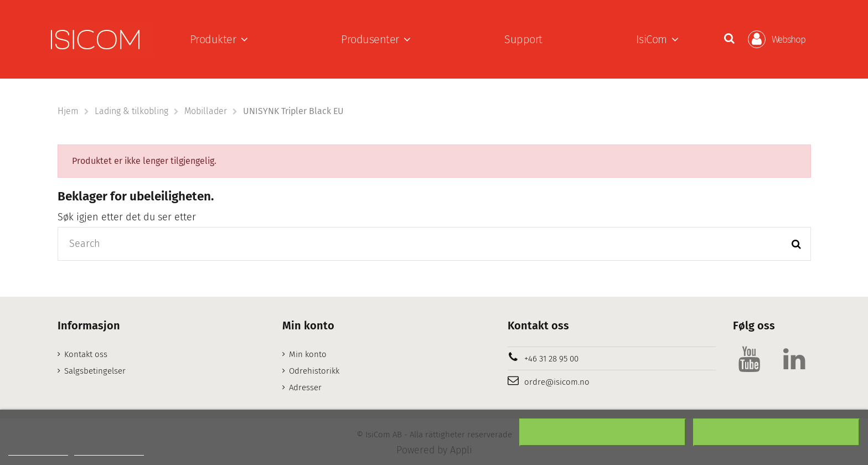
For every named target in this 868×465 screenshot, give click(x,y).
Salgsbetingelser (95, 371)
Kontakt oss (86, 354)
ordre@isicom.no (557, 382)
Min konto (308, 354)
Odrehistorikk (314, 371)
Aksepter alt (776, 432)
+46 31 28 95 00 (551, 359)
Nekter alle (603, 432)
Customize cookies (109, 450)
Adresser (305, 387)
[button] (219, 39)
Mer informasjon (38, 450)
